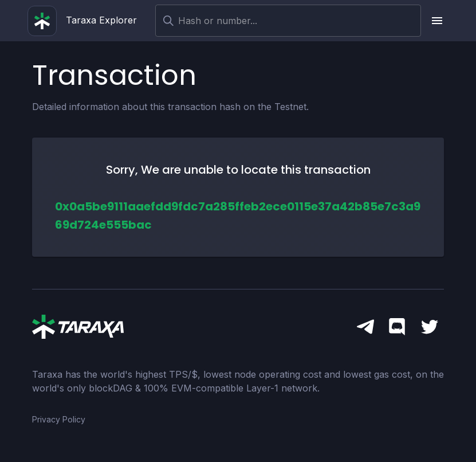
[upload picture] (437, 21)
